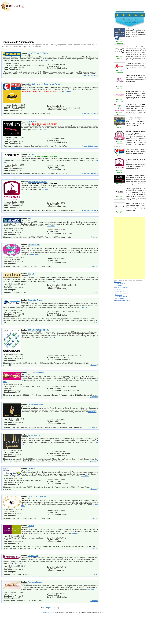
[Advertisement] (41, 25)
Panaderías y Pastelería (122, 293)
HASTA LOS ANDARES (36, 404)
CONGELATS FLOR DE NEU (39, 330)
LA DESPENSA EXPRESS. (38, 53)
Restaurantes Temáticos (122, 297)
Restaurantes (119, 295)
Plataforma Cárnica (35, 582)
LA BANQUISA (33, 468)
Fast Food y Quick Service (122, 287)
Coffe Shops (118, 286)
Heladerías (118, 289)
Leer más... (50, 61)
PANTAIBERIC (33, 556)
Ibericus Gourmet (34, 435)
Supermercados (119, 299)
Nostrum (31, 526)
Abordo (30, 218)
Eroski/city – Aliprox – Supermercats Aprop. (44, 84)
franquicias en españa (48, 613)
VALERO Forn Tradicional (38, 182)
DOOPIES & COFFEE (36, 373)
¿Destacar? (94, 237)
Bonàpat (31, 274)
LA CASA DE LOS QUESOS (38, 497)
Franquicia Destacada (90, 76)
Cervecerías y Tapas (121, 284)
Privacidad (102, 613)
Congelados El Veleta (36, 300)
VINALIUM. (32, 122)
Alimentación (118, 282)
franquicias (49, 608)
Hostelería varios (120, 291)
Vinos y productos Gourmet (122, 300)
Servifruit (31, 154)
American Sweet (34, 245)
